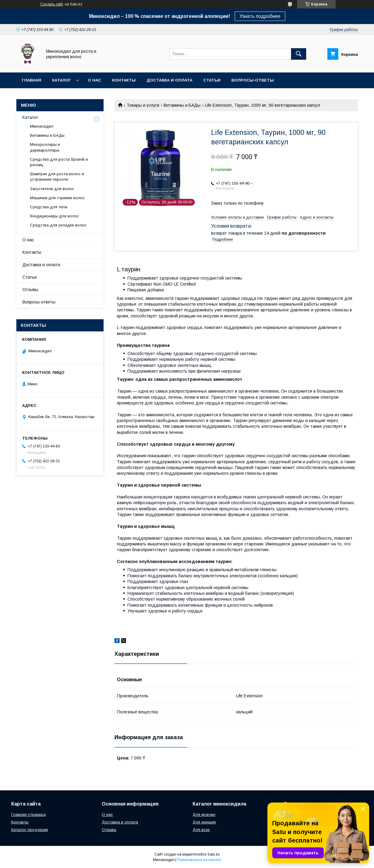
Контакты (124, 80)
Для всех (201, 830)
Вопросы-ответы (253, 80)
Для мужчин (204, 814)
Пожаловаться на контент (199, 860)
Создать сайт (52, 4)
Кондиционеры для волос (55, 216)
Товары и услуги (143, 105)
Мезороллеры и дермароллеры (45, 147)
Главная (31, 80)
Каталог (61, 80)
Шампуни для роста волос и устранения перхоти (57, 177)
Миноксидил (42, 126)
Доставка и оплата (169, 80)
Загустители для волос (52, 189)
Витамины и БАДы (182, 105)
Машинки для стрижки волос (57, 198)
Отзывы (30, 290)
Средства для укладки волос (58, 225)
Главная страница (28, 814)
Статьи (212, 80)
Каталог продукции (30, 830)
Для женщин (204, 822)
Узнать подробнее (260, 16)
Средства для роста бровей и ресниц (59, 162)
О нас (94, 80)
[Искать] (299, 54)
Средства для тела (49, 207)
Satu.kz (214, 854)
